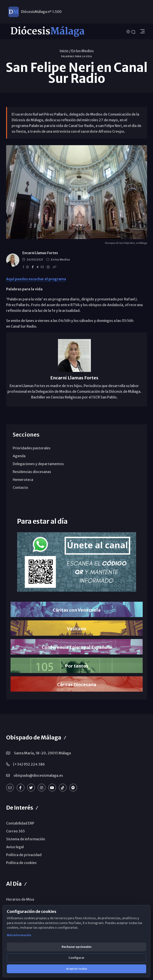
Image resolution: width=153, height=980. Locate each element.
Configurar (76, 958)
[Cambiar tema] (129, 31)
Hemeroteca (23, 480)
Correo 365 (15, 831)
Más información (19, 935)
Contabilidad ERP (20, 823)
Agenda (19, 456)
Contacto (20, 487)
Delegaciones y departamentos (38, 464)
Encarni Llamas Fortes (40, 253)
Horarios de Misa (20, 899)
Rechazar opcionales (77, 947)
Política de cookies (21, 863)
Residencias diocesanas (32, 472)
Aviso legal (15, 847)
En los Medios (83, 51)
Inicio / (65, 51)
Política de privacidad (24, 855)
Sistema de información (26, 839)
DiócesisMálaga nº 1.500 (41, 12)
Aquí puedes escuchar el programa (36, 279)
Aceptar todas (77, 969)
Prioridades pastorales (32, 448)
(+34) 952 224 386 (29, 764)
